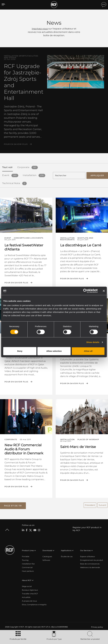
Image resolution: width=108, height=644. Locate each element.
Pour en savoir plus (16, 144)
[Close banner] (104, 291)
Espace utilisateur (88, 556)
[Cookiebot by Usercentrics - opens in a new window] (85, 291)
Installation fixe (28, 563)
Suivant (102, 504)
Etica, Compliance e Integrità (34, 604)
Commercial (27, 567)
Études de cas (67, 556)
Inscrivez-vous (40, 29)
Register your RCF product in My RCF (87, 528)
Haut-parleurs (28, 570)
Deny (20, 351)
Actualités (26, 596)
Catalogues (47, 556)
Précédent (90, 504)
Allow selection (54, 351)
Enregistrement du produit (92, 559)
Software (46, 559)
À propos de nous (29, 600)
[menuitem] (97, 626)
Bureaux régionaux (30, 589)
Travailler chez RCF (30, 593)
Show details (93, 342)
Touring (25, 559)
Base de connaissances (90, 563)
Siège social (27, 585)
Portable (26, 556)
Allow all (88, 351)
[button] (13, 505)
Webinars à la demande (90, 567)
